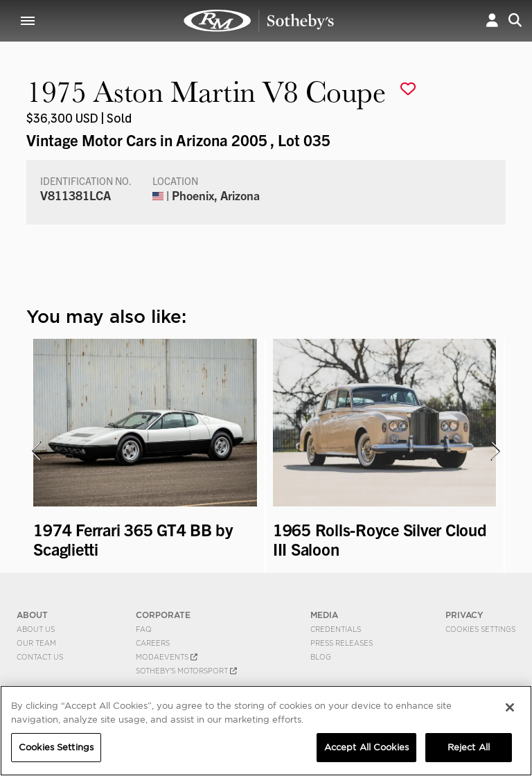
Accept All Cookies (366, 747)
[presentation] (35, 451)
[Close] (510, 707)
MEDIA (324, 615)
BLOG (321, 657)
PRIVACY (464, 615)
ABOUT (32, 615)
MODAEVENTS (167, 657)
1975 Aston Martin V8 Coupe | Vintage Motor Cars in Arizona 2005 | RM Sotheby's (259, 21)
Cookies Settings (480, 629)
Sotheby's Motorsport (186, 671)
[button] (492, 20)
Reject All (469, 747)
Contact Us (40, 657)
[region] (266, 731)
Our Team (36, 643)
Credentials (336, 629)
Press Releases (342, 643)
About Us (36, 629)
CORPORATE (163, 615)
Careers (153, 643)
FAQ (144, 629)
